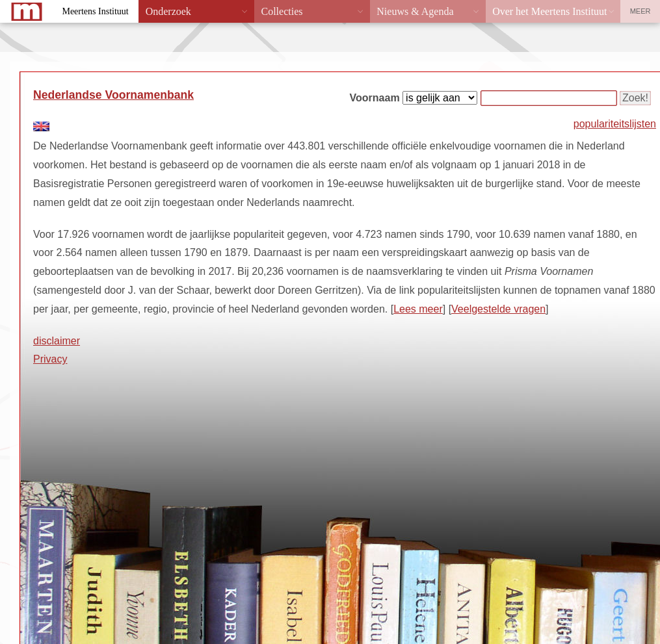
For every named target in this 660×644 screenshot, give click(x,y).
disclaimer (57, 341)
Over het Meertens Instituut (549, 11)
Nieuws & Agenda (415, 11)
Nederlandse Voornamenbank (113, 95)
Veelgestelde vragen (498, 309)
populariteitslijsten (615, 124)
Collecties (282, 11)
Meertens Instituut (95, 11)
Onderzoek (168, 11)
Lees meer (418, 309)
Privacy (50, 359)
